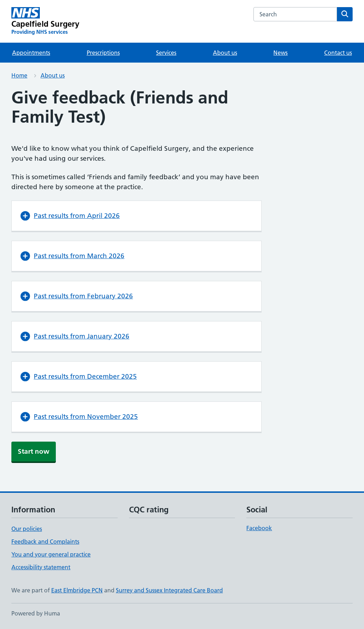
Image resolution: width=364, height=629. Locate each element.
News (280, 53)
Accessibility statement (41, 567)
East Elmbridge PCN (77, 590)
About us (225, 53)
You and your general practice (51, 554)
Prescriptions (103, 53)
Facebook (259, 528)
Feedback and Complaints (45, 542)
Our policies (27, 529)
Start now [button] (34, 451)
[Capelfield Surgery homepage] (45, 21)
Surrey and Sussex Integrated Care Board (169, 590)
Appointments (31, 53)
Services (166, 53)
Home (19, 75)
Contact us (338, 53)
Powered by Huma (36, 613)
